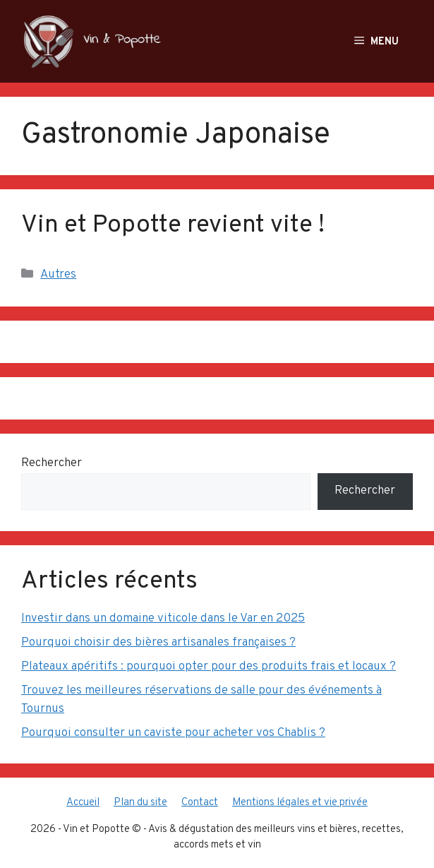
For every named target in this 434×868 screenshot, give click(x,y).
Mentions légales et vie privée (300, 803)
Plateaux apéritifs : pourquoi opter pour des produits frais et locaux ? (209, 667)
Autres (58, 275)
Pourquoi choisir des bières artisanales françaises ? (158, 643)
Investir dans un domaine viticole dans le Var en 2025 (163, 619)
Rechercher (52, 463)
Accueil (83, 803)
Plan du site (140, 803)
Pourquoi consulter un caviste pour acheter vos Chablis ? (173, 733)
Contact (200, 803)
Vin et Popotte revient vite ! (173, 225)
